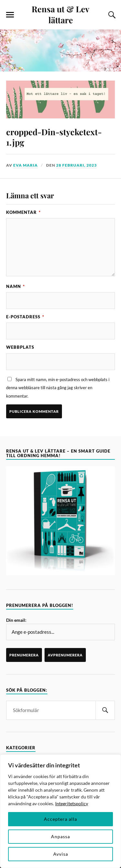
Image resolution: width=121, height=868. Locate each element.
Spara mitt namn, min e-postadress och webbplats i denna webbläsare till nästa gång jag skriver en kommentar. (58, 388)
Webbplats (20, 347)
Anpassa (60, 836)
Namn (15, 286)
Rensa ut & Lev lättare (60, 14)
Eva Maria (25, 165)
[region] (60, 811)
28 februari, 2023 (76, 165)
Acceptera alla (60, 819)
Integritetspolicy (72, 803)
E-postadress (25, 317)
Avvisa (61, 854)
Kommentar (23, 212)
